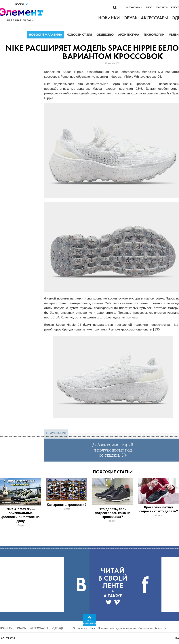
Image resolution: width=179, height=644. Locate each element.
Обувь (21, 628)
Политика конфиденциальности (117, 628)
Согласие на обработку (152, 628)
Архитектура (129, 35)
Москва (21, 4)
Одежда (58, 628)
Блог (149, 7)
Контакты (161, 7)
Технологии (154, 35)
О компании (134, 7)
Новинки (6, 628)
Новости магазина (45, 35)
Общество (105, 35)
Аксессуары (39, 628)
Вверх (90, 621)
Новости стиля (79, 35)
